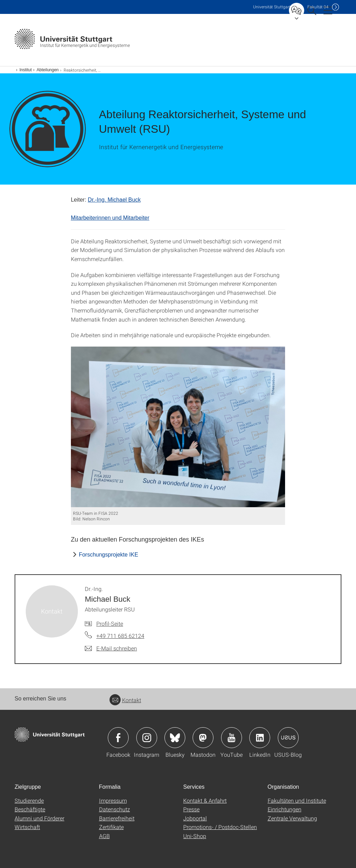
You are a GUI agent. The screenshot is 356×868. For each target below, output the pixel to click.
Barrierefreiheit (117, 818)
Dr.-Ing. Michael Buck (114, 200)
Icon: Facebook (118, 738)
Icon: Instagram (147, 738)
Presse (191, 809)
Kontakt (125, 700)
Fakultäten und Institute (297, 800)
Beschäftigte (30, 809)
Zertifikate (111, 827)
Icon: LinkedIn (260, 738)
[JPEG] (178, 427)
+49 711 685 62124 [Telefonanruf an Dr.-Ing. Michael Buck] (120, 636)
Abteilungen (47, 70)
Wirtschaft (27, 827)
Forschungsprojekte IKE (109, 555)
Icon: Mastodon (203, 738)
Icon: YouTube (232, 738)
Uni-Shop (195, 836)
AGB (104, 836)
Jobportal (195, 818)
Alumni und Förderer (39, 818)
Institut (26, 70)
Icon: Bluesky (175, 738)
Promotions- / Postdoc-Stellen (220, 827)
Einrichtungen (285, 809)
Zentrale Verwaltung (292, 818)
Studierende (29, 800)
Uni (272, 7)
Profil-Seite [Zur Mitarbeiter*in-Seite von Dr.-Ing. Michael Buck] (110, 623)
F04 (318, 7)
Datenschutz (115, 809)
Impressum (113, 800)
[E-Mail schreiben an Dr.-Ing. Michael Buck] (111, 648)
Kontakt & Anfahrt (205, 800)
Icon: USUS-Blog (288, 738)
